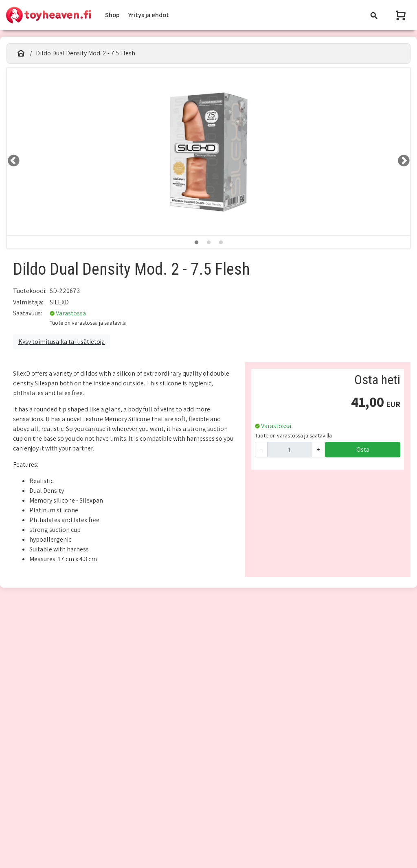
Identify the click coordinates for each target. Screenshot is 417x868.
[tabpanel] (208, 152)
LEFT (11, 158)
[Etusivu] (21, 53)
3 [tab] (221, 243)
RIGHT (401, 158)
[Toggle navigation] (374, 15)
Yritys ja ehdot (149, 15)
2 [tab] (208, 243)
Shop (112, 15)
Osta (363, 449)
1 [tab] (196, 243)
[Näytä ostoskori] (402, 15)
